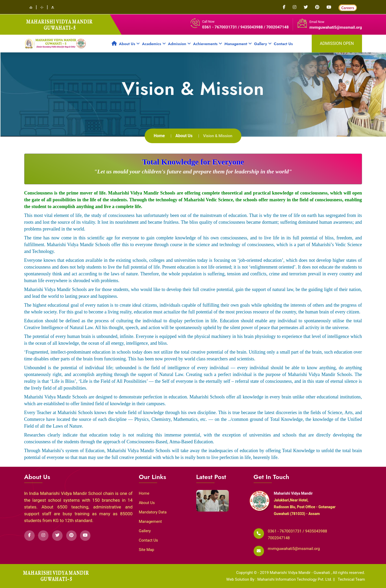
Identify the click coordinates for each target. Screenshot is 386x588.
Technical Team (351, 579)
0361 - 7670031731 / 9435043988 (233, 27)
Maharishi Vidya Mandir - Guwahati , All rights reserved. (317, 573)
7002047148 (279, 538)
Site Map (147, 550)
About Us (129, 44)
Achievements (208, 44)
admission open (337, 43)
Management (238, 44)
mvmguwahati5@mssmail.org (336, 27)
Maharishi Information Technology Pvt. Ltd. (295, 579)
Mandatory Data (153, 512)
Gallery (263, 44)
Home (159, 136)
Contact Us (283, 44)
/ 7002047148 (276, 27)
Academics (154, 44)
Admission (179, 44)
